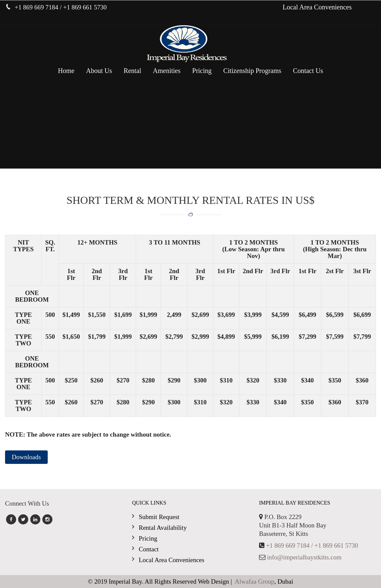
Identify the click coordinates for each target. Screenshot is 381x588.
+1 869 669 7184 (37, 7)
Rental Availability (163, 528)
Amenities (167, 71)
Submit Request (159, 517)
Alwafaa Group (255, 581)
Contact (149, 549)
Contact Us (308, 71)
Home (66, 71)
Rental (132, 71)
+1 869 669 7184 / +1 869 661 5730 (312, 545)
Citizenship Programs (252, 71)
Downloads (26, 457)
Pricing (202, 71)
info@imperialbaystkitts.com (304, 557)
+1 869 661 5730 (85, 7)
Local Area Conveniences (317, 7)
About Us (99, 71)
